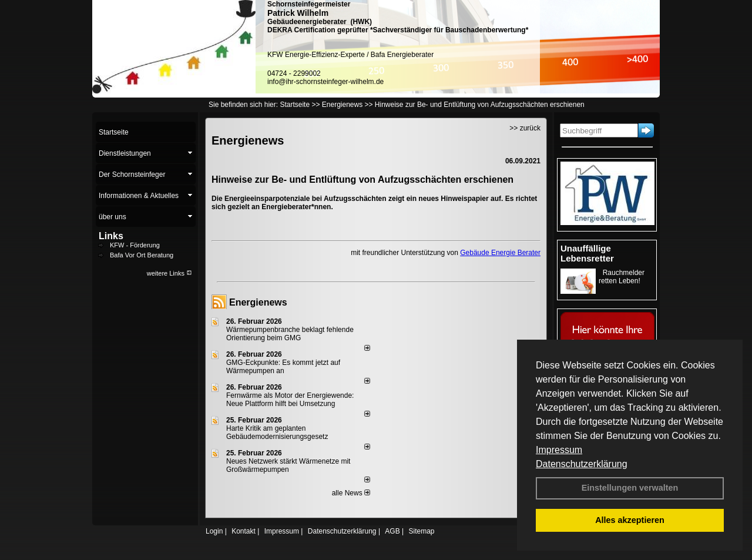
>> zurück (525, 128)
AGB (392, 531)
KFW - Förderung (135, 245)
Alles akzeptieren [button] (630, 520)
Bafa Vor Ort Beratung (142, 255)
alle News (351, 493)
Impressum (559, 450)
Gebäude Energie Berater (500, 253)
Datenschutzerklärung (582, 464)
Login (214, 531)
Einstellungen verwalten (630, 488)
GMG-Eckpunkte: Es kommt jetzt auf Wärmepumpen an (283, 367)
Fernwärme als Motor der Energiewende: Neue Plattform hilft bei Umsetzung (290, 400)
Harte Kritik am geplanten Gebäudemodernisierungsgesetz (277, 432)
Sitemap (421, 531)
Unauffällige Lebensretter (587, 253)
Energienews (258, 302)
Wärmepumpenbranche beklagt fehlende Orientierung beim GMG (290, 334)
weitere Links (169, 273)
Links (111, 236)
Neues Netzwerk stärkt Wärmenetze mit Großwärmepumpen (288, 465)
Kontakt (244, 531)
